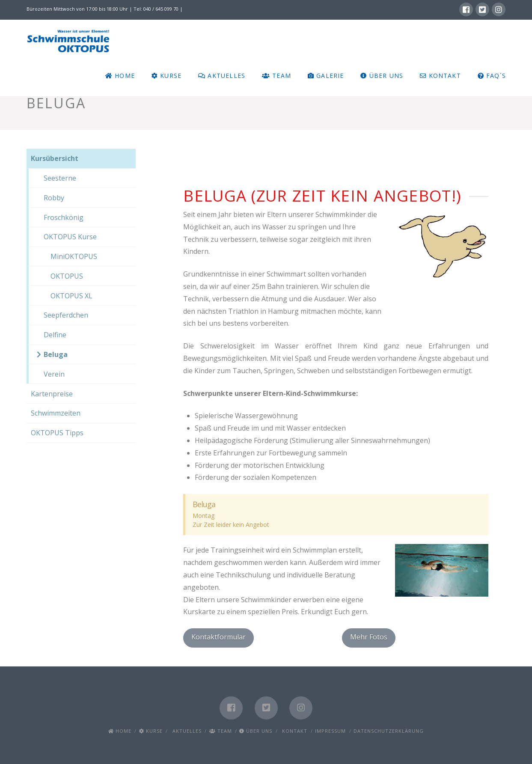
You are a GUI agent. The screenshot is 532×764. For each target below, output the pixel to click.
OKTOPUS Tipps (57, 433)
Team (221, 731)
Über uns (256, 731)
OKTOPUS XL (68, 296)
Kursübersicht (55, 158)
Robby (54, 198)
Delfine (55, 335)
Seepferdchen (66, 315)
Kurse (151, 731)
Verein (54, 374)
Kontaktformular (218, 637)
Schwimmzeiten (56, 413)
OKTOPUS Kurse (70, 237)
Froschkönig (64, 217)
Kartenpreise (52, 394)
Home (120, 731)
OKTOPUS (63, 276)
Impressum (330, 731)
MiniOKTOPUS (70, 256)
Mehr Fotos (369, 637)
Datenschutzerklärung (389, 731)
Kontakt (294, 731)
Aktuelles (186, 731)
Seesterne (60, 178)
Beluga (56, 354)
